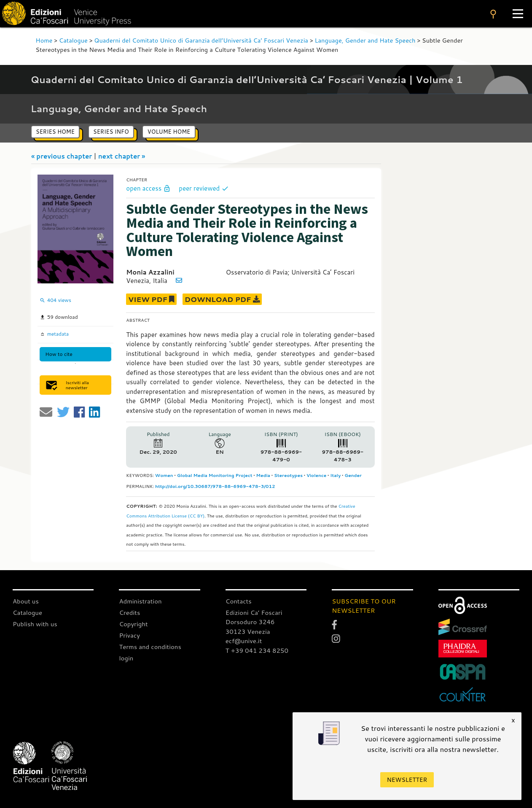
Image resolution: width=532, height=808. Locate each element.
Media (263, 475)
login (126, 658)
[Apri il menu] (518, 14)
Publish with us (35, 624)
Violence (316, 475)
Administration (140, 601)
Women (164, 475)
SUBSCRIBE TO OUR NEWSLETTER (364, 606)
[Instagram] (372, 639)
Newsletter (407, 780)
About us (26, 601)
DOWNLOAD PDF (222, 299)
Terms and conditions (150, 647)
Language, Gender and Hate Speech (365, 40)
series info (111, 132)
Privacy (129, 635)
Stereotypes (288, 475)
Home (44, 40)
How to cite (59, 354)
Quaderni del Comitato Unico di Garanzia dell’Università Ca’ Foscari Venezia (201, 40)
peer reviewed (204, 188)
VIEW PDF (151, 299)
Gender (353, 475)
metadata (57, 334)
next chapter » (122, 156)
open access (149, 188)
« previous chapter (62, 156)
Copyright (133, 624)
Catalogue (73, 40)
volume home (169, 132)
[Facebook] (372, 625)
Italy (335, 475)
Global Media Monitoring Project (215, 475)
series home (55, 132)
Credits (129, 613)
